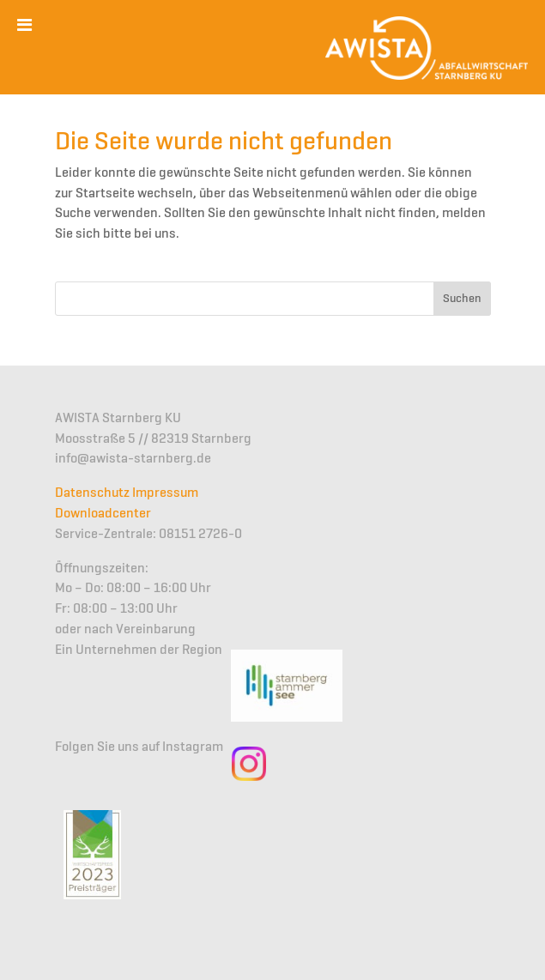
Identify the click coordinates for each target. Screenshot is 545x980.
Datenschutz (92, 493)
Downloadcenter (103, 514)
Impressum (165, 493)
